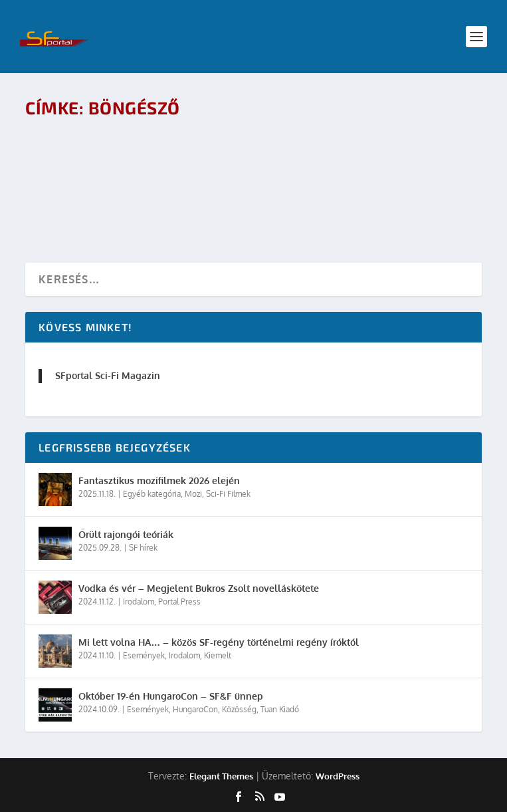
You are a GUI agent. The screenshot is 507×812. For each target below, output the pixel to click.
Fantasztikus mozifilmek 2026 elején (159, 480)
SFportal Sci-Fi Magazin (108, 375)
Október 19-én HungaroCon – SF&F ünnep (171, 696)
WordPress (338, 776)
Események (144, 655)
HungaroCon (195, 709)
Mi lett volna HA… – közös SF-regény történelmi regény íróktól (219, 642)
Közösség (239, 709)
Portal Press (179, 602)
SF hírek (143, 548)
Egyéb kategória (152, 494)
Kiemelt (218, 655)
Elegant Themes (221, 776)
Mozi (193, 494)
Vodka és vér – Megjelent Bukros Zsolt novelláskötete (199, 588)
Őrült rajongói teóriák (126, 534)
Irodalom (139, 602)
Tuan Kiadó (280, 709)
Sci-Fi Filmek (228, 494)
